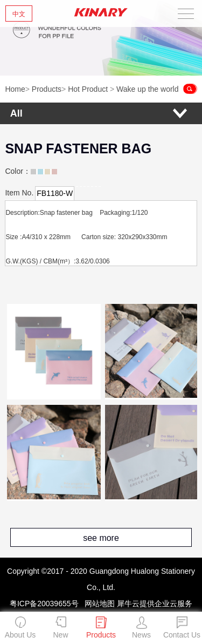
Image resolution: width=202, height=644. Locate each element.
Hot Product (88, 89)
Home (15, 89)
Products (47, 89)
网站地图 (97, 604)
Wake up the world (147, 89)
